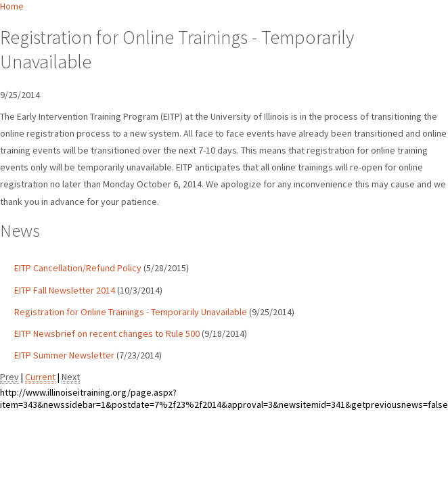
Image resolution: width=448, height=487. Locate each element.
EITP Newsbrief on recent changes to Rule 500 (107, 333)
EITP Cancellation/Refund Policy (78, 268)
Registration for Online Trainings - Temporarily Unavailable (131, 312)
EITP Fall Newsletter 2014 (65, 290)
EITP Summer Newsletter (64, 355)
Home (12, 6)
